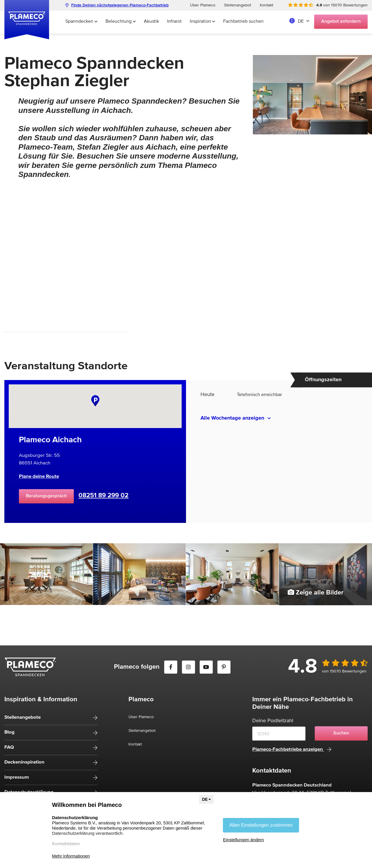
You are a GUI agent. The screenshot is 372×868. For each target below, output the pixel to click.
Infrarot (174, 22)
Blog (9, 732)
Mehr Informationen (71, 856)
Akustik (151, 22)
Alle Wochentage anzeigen (232, 418)
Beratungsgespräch (46, 496)
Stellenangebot (238, 5)
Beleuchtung (121, 22)
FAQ (9, 747)
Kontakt (267, 5)
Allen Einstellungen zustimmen (261, 825)
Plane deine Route (39, 476)
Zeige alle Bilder (316, 592)
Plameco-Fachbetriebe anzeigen (292, 749)
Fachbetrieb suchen (243, 22)
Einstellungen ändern (243, 840)
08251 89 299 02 (103, 496)
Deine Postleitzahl (273, 721)
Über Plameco (203, 5)
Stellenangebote (23, 717)
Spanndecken (81, 22)
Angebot (341, 22)
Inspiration (202, 22)
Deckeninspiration (24, 762)
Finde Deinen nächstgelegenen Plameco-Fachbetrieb (117, 5)
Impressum (17, 777)
